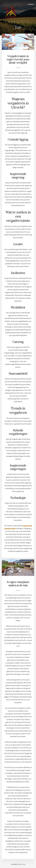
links (24, 864)
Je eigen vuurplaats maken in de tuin (18, 584)
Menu (32, 4)
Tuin (18, 68)
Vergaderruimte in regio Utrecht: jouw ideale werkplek (18, 59)
